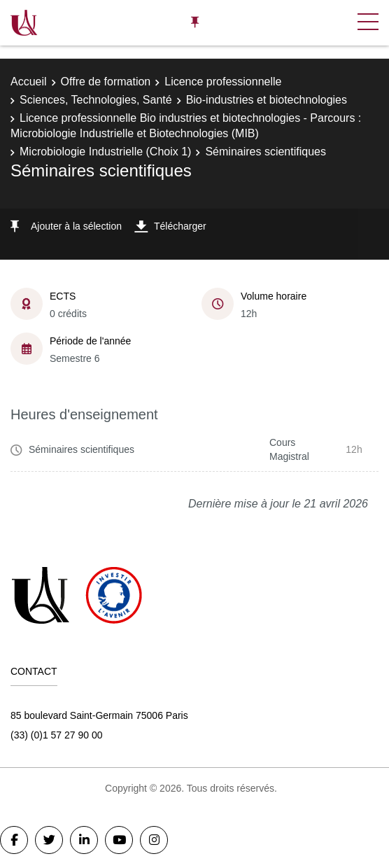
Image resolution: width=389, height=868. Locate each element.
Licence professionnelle (223, 82)
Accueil (29, 82)
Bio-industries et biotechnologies (267, 100)
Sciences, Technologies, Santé (96, 100)
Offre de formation (106, 82)
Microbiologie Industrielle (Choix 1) (105, 152)
